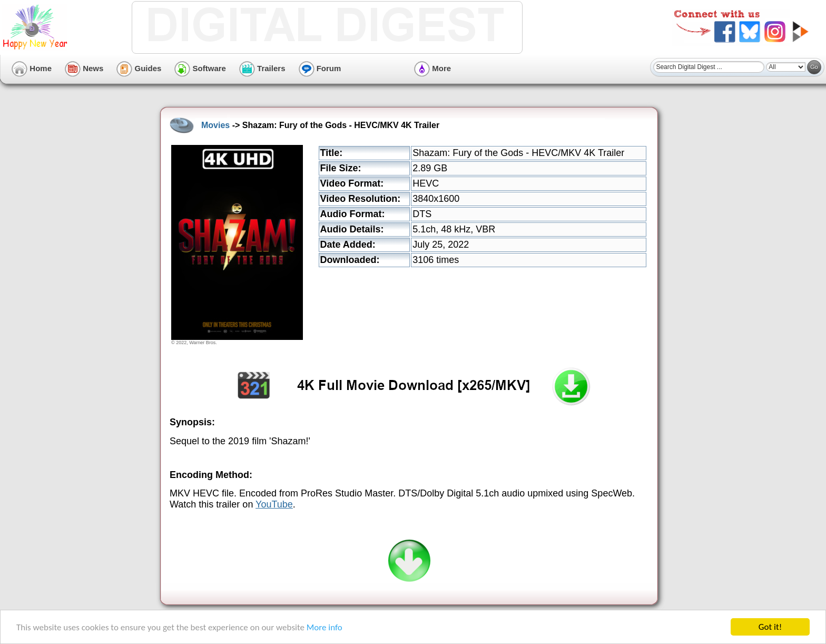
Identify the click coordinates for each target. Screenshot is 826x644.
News (84, 68)
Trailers (262, 68)
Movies (215, 125)
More (432, 68)
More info (324, 627)
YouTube (274, 504)
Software (200, 68)
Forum (320, 68)
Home (32, 68)
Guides (139, 68)
